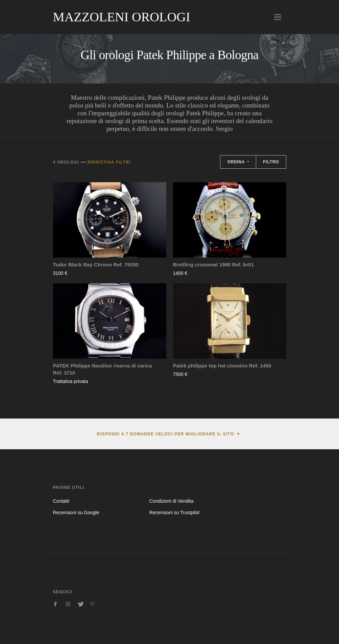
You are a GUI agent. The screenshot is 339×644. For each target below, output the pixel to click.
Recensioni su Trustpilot (174, 512)
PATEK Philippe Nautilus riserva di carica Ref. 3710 (103, 369)
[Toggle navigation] (278, 17)
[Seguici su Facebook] (56, 604)
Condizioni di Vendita (171, 501)
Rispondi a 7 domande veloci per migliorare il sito (165, 434)
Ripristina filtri (109, 162)
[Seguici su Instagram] (68, 604)
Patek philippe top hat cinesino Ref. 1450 (222, 366)
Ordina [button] (237, 162)
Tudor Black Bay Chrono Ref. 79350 (96, 265)
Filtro (271, 162)
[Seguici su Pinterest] (92, 604)
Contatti (61, 501)
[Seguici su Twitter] (80, 604)
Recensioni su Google (76, 512)
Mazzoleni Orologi (122, 17)
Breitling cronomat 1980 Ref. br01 (213, 265)
